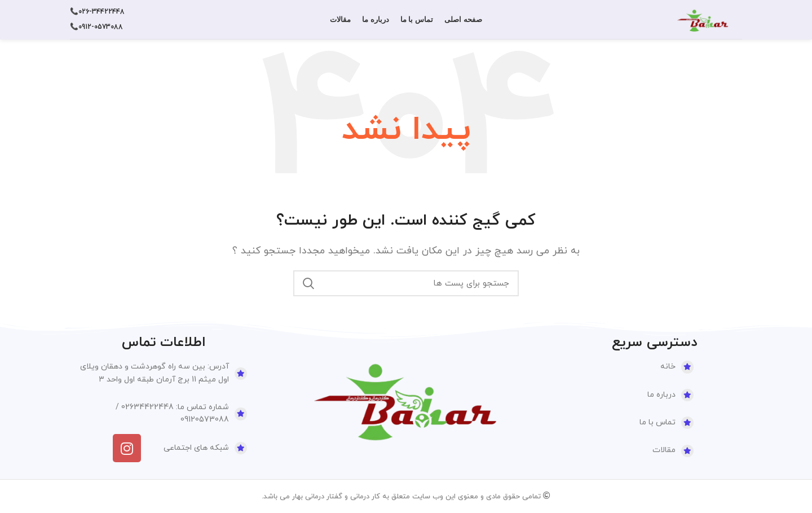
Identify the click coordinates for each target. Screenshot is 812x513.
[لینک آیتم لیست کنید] (626, 367)
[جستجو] (406, 283)
